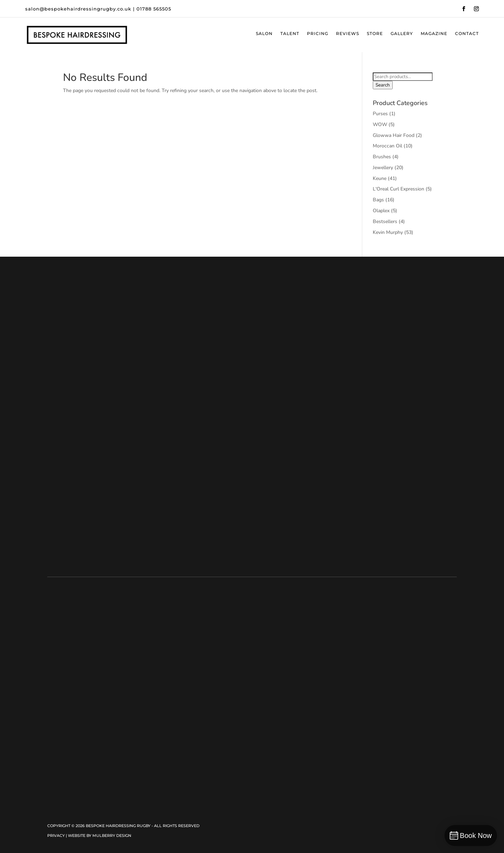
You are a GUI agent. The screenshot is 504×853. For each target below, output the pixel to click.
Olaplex (381, 211)
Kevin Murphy (388, 232)
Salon (264, 34)
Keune (380, 178)
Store (375, 34)
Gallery (402, 34)
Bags (378, 200)
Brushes (382, 157)
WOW (380, 124)
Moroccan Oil (387, 146)
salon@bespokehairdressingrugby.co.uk (78, 9)
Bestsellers (385, 221)
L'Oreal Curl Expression (398, 189)
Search (383, 85)
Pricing (318, 34)
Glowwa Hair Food (394, 135)
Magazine (434, 34)
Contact (467, 34)
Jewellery (383, 168)
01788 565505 (154, 9)
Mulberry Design (112, 835)
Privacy (56, 835)
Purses (380, 114)
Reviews (348, 34)
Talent (290, 34)
